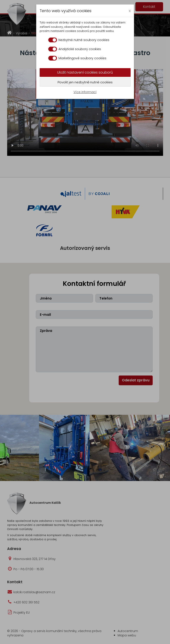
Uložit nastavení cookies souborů (85, 72)
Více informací (85, 92)
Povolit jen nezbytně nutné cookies (85, 82)
